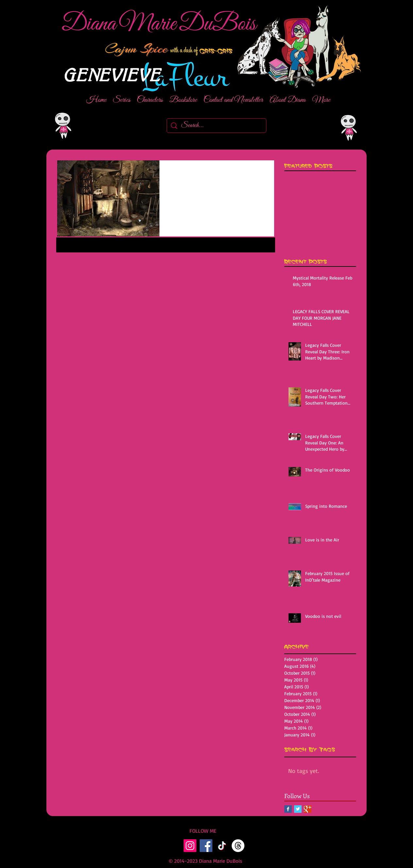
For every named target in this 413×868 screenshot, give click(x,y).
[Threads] (238, 846)
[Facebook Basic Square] (288, 809)
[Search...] (217, 126)
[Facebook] (206, 846)
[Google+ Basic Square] (308, 809)
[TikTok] (222, 846)
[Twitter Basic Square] (298, 809)
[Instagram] (190, 846)
